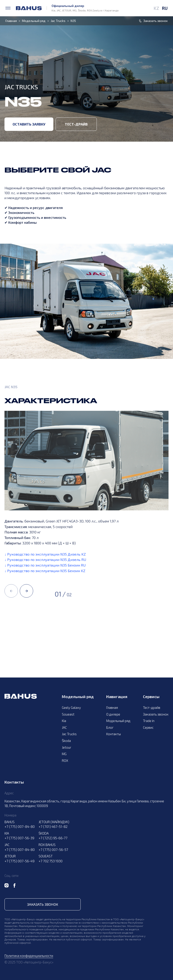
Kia (64, 721)
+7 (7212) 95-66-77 (53, 838)
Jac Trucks (58, 21)
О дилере (113, 714)
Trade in (149, 721)
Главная (11, 21)
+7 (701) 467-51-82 (53, 827)
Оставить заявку (29, 124)
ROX (65, 761)
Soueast (68, 714)
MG (64, 754)
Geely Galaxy (71, 707)
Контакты (114, 734)
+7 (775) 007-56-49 (19, 861)
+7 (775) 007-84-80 (20, 827)
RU (165, 8)
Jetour (67, 747)
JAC (64, 727)
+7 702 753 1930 (51, 861)
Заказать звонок (156, 714)
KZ (156, 8)
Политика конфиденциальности (29, 956)
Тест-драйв (76, 124)
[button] (11, 591)
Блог (110, 727)
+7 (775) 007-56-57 (53, 850)
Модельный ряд (34, 21)
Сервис (148, 727)
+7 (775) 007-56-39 (19, 838)
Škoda (66, 741)
